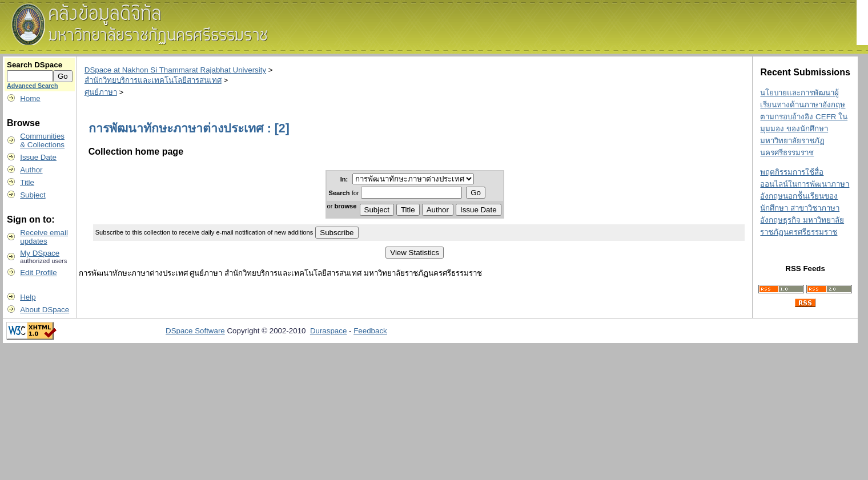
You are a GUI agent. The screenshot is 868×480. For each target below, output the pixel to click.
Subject (33, 195)
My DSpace (40, 253)
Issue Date (38, 157)
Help (28, 297)
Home (30, 98)
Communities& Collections (42, 140)
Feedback (370, 331)
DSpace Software (195, 331)
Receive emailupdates (44, 237)
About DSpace (45, 310)
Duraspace (328, 331)
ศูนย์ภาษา (101, 92)
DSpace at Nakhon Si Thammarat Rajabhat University (175, 70)
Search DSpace (35, 65)
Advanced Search (32, 86)
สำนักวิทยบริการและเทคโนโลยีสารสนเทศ (153, 80)
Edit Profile (38, 273)
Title (27, 182)
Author (31, 170)
